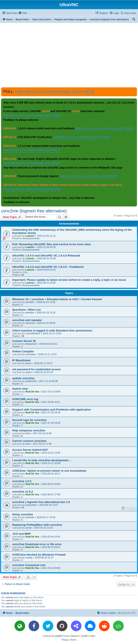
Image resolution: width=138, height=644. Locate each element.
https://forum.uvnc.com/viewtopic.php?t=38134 (32, 150)
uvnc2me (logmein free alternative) (34, 211)
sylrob (28, 528)
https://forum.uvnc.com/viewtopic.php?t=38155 (82, 137)
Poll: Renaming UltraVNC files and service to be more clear (52, 244)
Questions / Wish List (26, 310)
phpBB (58, 636)
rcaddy (29, 558)
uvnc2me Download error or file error (37, 544)
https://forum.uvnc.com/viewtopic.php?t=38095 (32, 115)
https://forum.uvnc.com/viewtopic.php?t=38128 (55, 92)
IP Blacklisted (21, 360)
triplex (28, 372)
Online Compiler (23, 351)
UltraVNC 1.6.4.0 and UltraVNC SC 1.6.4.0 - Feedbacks (48, 267)
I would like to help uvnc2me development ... (42, 460)
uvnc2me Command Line (29, 565)
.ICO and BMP (21, 534)
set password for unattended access (36, 369)
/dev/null (30, 323)
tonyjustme (31, 505)
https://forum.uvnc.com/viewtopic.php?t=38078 (88, 176)
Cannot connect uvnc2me (29, 441)
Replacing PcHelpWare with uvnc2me (37, 525)
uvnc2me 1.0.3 (22, 481)
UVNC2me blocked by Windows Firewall (39, 555)
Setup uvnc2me (23, 514)
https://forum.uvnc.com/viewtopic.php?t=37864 (32, 189)
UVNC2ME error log (25, 399)
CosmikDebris (33, 333)
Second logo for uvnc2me (29, 420)
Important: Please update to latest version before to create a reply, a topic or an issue (69, 280)
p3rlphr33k (31, 381)
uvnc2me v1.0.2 (23, 492)
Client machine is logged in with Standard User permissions (52, 331)
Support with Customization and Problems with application (52, 410)
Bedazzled (31, 344)
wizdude (30, 517)
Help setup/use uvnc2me (29, 430)
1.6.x (25, 272)
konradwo (31, 354)
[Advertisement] (70, 55)
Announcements (31, 238)
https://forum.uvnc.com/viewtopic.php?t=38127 (32, 163)
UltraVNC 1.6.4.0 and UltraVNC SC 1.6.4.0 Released (46, 256)
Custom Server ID (24, 341)
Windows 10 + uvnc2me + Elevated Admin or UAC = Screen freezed (57, 299)
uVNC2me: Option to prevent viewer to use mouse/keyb (49, 471)
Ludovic (30, 236)
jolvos (28, 363)
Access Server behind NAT (30, 450)
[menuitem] (23, 13)
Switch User (20, 389)
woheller (30, 302)
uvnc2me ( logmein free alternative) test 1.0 (41, 502)
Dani (28, 433)
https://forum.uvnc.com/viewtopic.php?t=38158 (104, 128)
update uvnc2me (23, 378)
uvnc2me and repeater (27, 320)
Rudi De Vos (32, 392)
